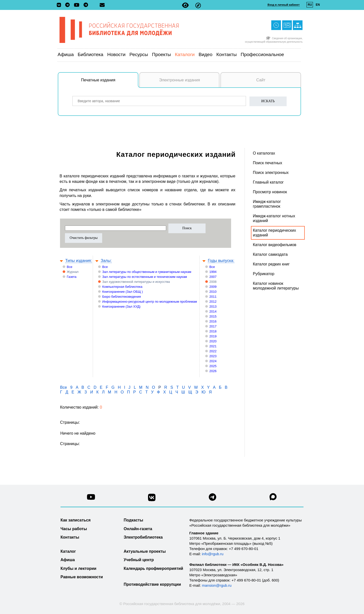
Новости (117, 54)
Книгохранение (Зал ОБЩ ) (122, 292)
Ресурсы (139, 54)
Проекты (161, 54)
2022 (213, 351)
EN (318, 5)
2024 (213, 361)
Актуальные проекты (145, 551)
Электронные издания (180, 80)
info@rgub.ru (213, 554)
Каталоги (185, 54)
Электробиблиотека (143, 537)
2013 (213, 307)
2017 (213, 326)
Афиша (66, 54)
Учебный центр (139, 560)
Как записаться (76, 520)
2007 (213, 277)
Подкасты (134, 520)
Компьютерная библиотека (122, 287)
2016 (213, 321)
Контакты (226, 54)
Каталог (68, 551)
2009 (213, 287)
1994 (213, 272)
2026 (213, 371)
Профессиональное (262, 54)
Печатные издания (110, 83)
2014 (213, 311)
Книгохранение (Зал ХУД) (121, 307)
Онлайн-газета (138, 529)
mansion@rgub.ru (217, 585)
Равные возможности (82, 577)
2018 (213, 331)
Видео (206, 54)
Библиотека (90, 54)
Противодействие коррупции (152, 584)
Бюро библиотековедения (121, 297)
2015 (213, 316)
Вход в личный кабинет (284, 5)
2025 (213, 366)
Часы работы (74, 529)
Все (69, 267)
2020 (213, 341)
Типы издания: (79, 261)
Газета (72, 277)
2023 (213, 356)
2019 (213, 336)
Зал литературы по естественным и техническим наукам (145, 277)
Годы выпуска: (221, 261)
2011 (213, 297)
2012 (213, 302)
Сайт (261, 80)
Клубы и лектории (78, 568)
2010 (213, 292)
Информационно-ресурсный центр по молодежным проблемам (150, 302)
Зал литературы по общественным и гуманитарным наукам (147, 272)
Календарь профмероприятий (153, 568)
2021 (213, 346)
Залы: (106, 261)
